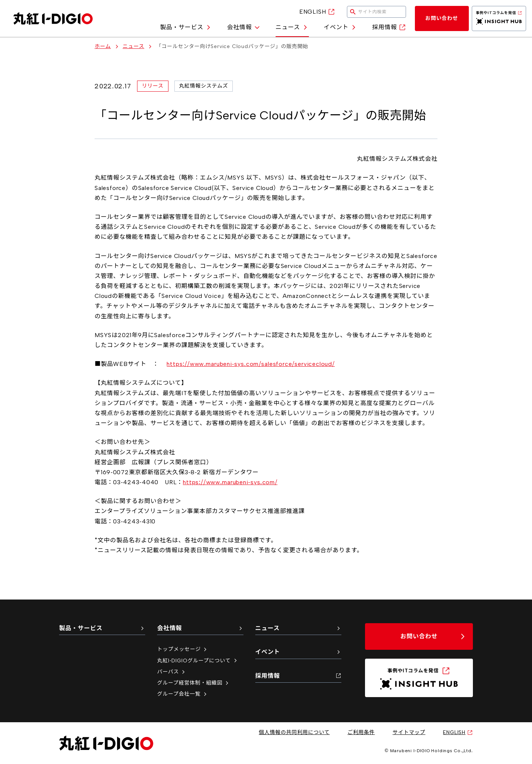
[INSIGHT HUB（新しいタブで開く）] (499, 18)
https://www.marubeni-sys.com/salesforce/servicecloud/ (251, 364)
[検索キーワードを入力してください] (376, 12)
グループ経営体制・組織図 (193, 683)
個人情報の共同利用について (294, 732)
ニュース (292, 27)
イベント (340, 27)
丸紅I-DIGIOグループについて (197, 661)
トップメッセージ (183, 649)
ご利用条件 (361, 732)
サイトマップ (409, 732)
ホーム (103, 47)
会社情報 (244, 27)
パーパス (172, 672)
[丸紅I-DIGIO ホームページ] (53, 18)
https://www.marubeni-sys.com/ (230, 482)
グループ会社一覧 (183, 694)
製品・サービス (186, 27)
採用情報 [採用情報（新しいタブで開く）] (389, 27)
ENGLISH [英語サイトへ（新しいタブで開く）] (317, 12)
